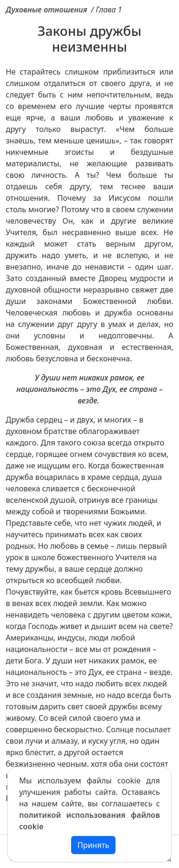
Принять (93, 845)
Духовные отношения (47, 10)
